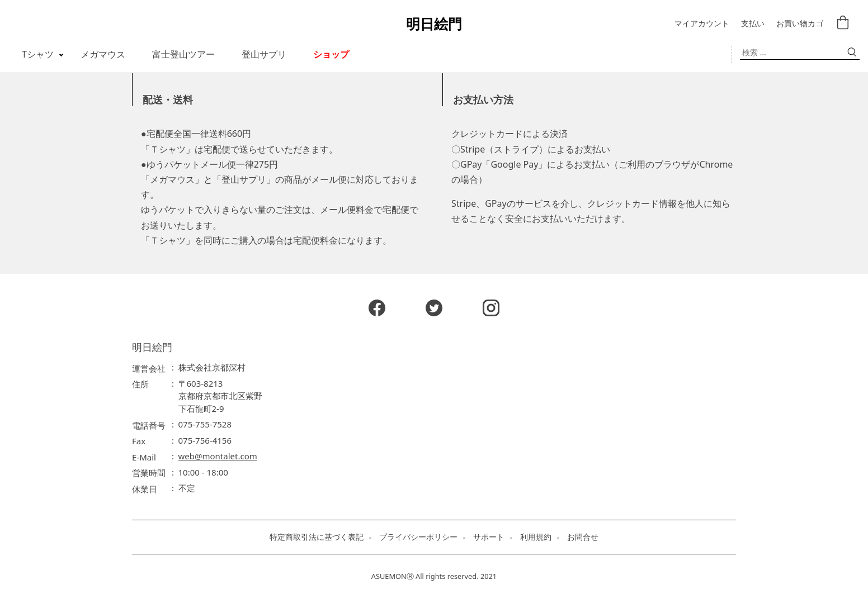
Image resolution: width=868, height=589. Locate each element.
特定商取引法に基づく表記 (317, 537)
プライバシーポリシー (418, 537)
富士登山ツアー (183, 54)
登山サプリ (264, 54)
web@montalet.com (218, 456)
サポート (489, 537)
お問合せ (583, 537)
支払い (753, 24)
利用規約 (536, 537)
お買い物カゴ (800, 24)
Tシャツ (38, 54)
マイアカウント (702, 24)
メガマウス (103, 54)
